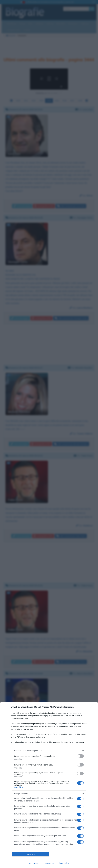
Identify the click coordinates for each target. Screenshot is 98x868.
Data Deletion (35, 863)
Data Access (49, 863)
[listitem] (49, 751)
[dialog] (49, 785)
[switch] (80, 756)
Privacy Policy (63, 863)
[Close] (93, 707)
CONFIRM (31, 854)
